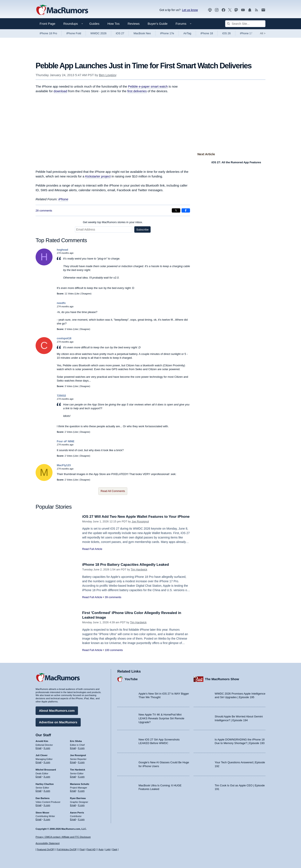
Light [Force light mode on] (108, 849)
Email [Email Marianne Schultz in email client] (73, 791)
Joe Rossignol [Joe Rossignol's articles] (78, 755)
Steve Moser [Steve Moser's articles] (42, 813)
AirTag (187, 33)
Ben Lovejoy (108, 75)
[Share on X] (176, 210)
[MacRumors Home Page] (62, 10)
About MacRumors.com (57, 711)
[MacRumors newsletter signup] (263, 10)
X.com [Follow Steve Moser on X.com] (47, 819)
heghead (62, 250)
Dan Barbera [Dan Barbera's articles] (42, 798)
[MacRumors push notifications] (250, 10)
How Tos (113, 24)
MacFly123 (64, 465)
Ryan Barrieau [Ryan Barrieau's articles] (78, 798)
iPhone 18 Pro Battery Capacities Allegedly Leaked (126, 565)
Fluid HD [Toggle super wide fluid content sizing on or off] (91, 849)
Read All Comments (113, 491)
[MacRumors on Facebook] (223, 10)
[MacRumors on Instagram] (217, 10)
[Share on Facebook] (186, 210)
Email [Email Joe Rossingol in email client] (73, 762)
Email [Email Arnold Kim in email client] (39, 748)
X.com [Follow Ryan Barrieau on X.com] (81, 805)
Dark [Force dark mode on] (115, 849)
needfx (61, 303)
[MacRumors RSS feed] (257, 10)
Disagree (86, 294)
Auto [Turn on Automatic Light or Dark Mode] (101, 849)
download (60, 91)
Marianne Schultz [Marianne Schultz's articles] (80, 784)
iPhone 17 (246, 33)
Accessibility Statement (48, 843)
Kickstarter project (98, 176)
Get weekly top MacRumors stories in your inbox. (113, 222)
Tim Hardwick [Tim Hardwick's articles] (78, 770)
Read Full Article (92, 549)
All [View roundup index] (263, 33)
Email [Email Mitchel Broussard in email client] (39, 777)
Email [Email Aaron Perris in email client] (73, 819)
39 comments (113, 597)
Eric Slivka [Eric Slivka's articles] (76, 741)
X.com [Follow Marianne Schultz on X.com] (81, 791)
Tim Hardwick (139, 569)
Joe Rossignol (140, 521)
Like (77, 294)
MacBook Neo (142, 33)
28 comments (44, 211)
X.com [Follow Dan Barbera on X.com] (47, 805)
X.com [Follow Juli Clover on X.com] (47, 762)
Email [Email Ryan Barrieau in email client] (73, 805)
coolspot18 (64, 338)
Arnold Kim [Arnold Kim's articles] (42, 741)
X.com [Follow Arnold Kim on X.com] (47, 748)
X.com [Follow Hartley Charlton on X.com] (47, 791)
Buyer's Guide (158, 24)
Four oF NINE (66, 441)
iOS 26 (226, 33)
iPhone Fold (74, 33)
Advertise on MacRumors (58, 722)
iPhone (63, 199)
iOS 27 (120, 33)
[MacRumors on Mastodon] (236, 10)
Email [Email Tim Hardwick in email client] (73, 777)
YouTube (131, 679)
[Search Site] (245, 24)
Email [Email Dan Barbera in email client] (39, 805)
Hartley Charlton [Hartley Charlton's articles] (45, 784)
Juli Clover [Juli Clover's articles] (42, 755)
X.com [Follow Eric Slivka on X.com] (81, 748)
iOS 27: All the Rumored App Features (236, 162)
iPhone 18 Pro (48, 33)
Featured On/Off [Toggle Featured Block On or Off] (45, 849)
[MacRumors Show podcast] (210, 10)
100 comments (114, 650)
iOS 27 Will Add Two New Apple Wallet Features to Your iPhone (136, 517)
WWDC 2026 (98, 33)
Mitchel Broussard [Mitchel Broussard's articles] (46, 770)
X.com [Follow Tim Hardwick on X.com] (81, 777)
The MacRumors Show (222, 679)
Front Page (47, 24)
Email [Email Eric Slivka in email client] (73, 748)
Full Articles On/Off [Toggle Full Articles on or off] (67, 849)
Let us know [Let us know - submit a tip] (190, 10)
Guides (94, 24)
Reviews (134, 24)
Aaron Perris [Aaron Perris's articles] (77, 813)
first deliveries (137, 91)
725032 (61, 396)
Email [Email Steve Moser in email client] (39, 819)
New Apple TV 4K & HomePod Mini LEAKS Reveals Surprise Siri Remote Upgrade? (161, 718)
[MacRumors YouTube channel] (243, 10)
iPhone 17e (167, 33)
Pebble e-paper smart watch (148, 86)
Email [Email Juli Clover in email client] (39, 762)
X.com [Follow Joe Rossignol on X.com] (81, 762)
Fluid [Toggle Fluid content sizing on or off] (82, 849)
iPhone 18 (207, 33)
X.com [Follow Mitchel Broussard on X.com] (47, 777)
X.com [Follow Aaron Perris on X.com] (81, 819)
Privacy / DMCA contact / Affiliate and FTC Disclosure (63, 837)
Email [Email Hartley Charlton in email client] (39, 791)
